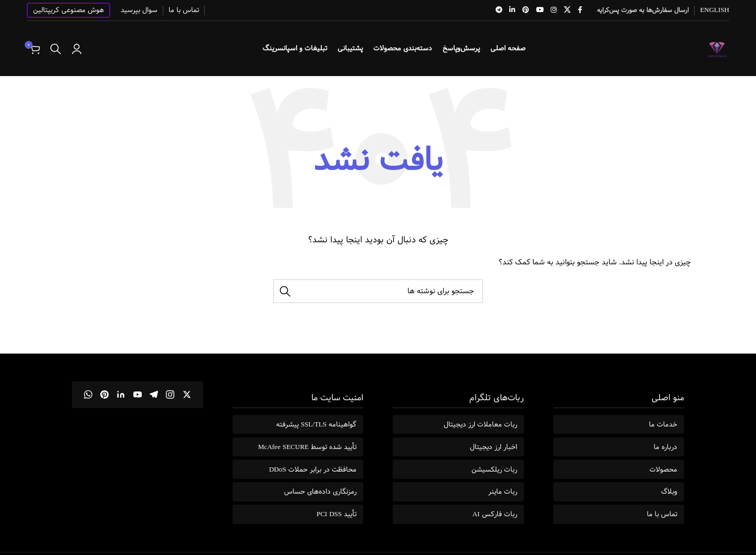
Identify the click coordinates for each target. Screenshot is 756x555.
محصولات (663, 469)
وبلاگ (669, 492)
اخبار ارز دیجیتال (493, 447)
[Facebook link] (580, 10)
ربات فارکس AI (495, 514)
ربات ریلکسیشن (494, 469)
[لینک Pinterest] (526, 10)
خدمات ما (663, 424)
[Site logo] (717, 48)
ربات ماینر (503, 492)
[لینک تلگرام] (499, 10)
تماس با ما (662, 514)
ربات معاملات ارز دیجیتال (480, 424)
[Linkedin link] (512, 10)
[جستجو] (56, 49)
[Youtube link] (540, 10)
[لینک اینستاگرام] (554, 10)
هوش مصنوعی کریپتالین (69, 10)
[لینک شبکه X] (567, 10)
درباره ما (665, 447)
